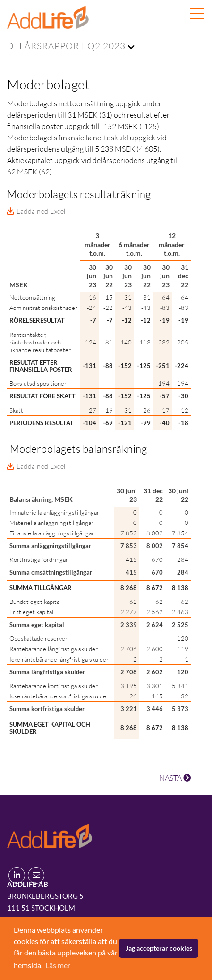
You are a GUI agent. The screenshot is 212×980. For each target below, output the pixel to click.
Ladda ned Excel (41, 211)
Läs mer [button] (58, 965)
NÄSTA (175, 778)
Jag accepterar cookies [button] (159, 948)
